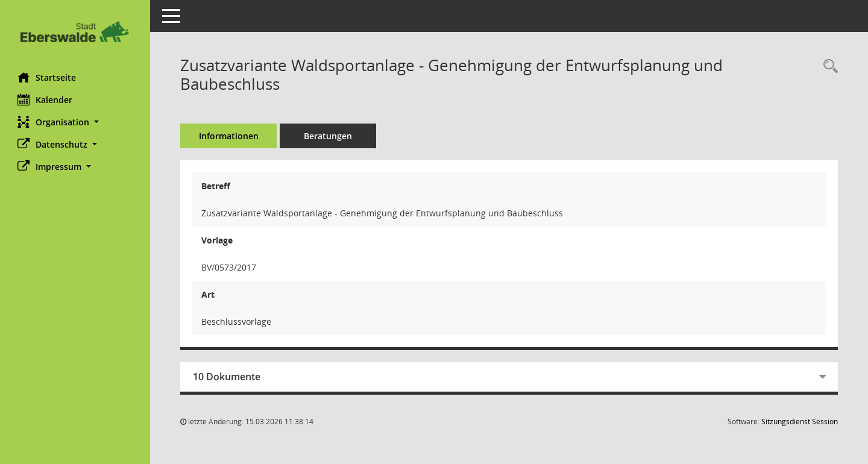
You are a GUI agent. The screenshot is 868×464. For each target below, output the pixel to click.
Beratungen (329, 136)
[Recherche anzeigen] (828, 67)
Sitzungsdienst (800, 422)
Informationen (229, 136)
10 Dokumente (227, 377)
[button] (75, 122)
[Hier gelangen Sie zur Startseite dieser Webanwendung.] (75, 32)
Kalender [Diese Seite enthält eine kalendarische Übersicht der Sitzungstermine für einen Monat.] (46, 99)
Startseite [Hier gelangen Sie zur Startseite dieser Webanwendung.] (47, 77)
